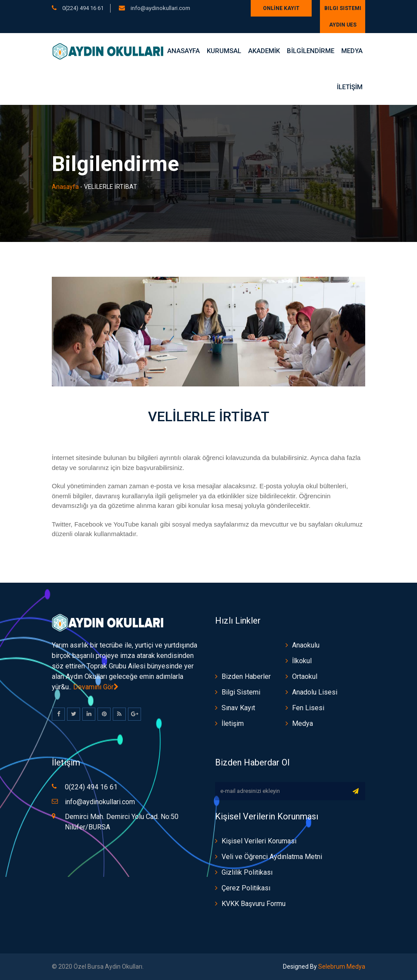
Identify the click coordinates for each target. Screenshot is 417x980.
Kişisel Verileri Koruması (259, 841)
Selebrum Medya (341, 967)
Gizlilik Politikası (247, 872)
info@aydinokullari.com (160, 8)
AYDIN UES (343, 25)
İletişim (233, 723)
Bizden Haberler (246, 676)
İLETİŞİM (350, 87)
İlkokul (302, 661)
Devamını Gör (96, 687)
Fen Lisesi (308, 708)
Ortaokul (305, 676)
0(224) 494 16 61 (83, 8)
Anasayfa (183, 51)
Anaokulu (306, 645)
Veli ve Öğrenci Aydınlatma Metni (272, 857)
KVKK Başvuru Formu (254, 904)
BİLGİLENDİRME (311, 51)
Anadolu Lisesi (315, 692)
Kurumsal (224, 51)
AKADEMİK (264, 51)
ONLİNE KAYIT (281, 8)
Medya (352, 51)
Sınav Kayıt (238, 708)
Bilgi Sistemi (343, 8)
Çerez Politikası (246, 888)
